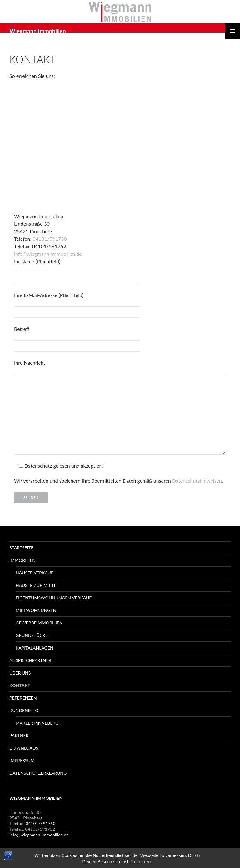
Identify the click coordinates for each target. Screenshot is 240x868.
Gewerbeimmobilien (39, 623)
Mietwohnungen (36, 610)
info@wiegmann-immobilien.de (48, 254)
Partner (19, 735)
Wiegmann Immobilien (38, 31)
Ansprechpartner (30, 660)
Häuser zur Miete (36, 585)
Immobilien (22, 560)
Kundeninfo (24, 710)
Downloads (24, 748)
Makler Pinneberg (37, 723)
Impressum (22, 760)
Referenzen (23, 698)
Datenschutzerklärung (38, 773)
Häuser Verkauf (35, 573)
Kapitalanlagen (35, 648)
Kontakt (20, 685)
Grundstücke (32, 635)
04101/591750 (50, 239)
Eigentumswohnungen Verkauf (54, 598)
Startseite (21, 548)
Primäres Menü (232, 31)
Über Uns (20, 673)
